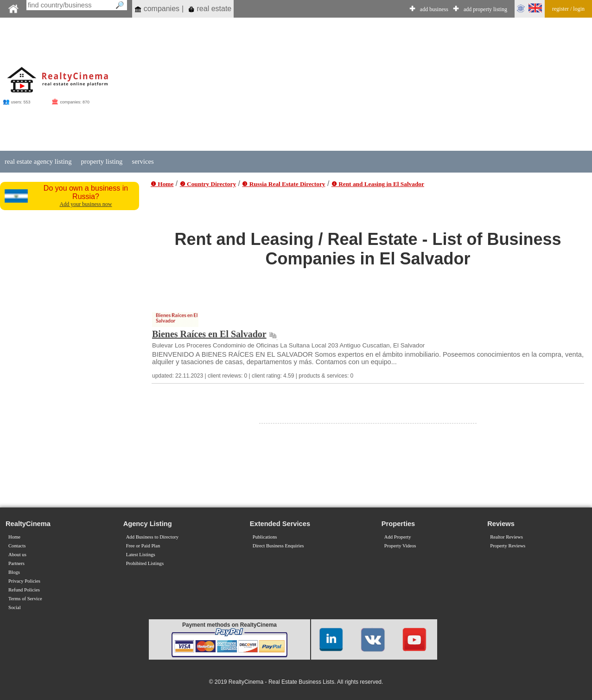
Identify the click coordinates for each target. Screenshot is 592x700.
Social (15, 607)
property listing (102, 161)
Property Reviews (508, 546)
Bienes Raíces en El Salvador (209, 334)
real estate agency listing (38, 161)
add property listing (485, 9)
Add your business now (86, 204)
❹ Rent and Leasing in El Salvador (378, 184)
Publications (265, 537)
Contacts (17, 546)
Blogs (14, 572)
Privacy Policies (24, 581)
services (143, 161)
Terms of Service (25, 599)
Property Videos (400, 546)
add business (434, 9)
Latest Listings (141, 555)
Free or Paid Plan (143, 546)
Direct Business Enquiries (278, 546)
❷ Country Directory (208, 184)
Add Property (398, 537)
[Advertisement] (344, 84)
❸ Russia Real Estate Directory (283, 184)
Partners (16, 563)
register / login (568, 9)
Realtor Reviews (506, 537)
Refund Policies (24, 590)
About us (17, 555)
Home (14, 537)
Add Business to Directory (152, 537)
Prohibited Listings (145, 563)
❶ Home (162, 184)
